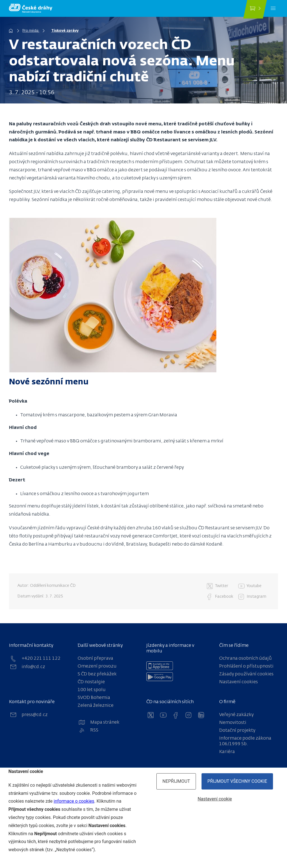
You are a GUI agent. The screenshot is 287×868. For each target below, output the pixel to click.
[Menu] (273, 8)
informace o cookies (74, 801)
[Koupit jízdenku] (255, 9)
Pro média (31, 31)
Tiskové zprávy (65, 31)
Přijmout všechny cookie (237, 781)
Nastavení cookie (215, 799)
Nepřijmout (176, 781)
